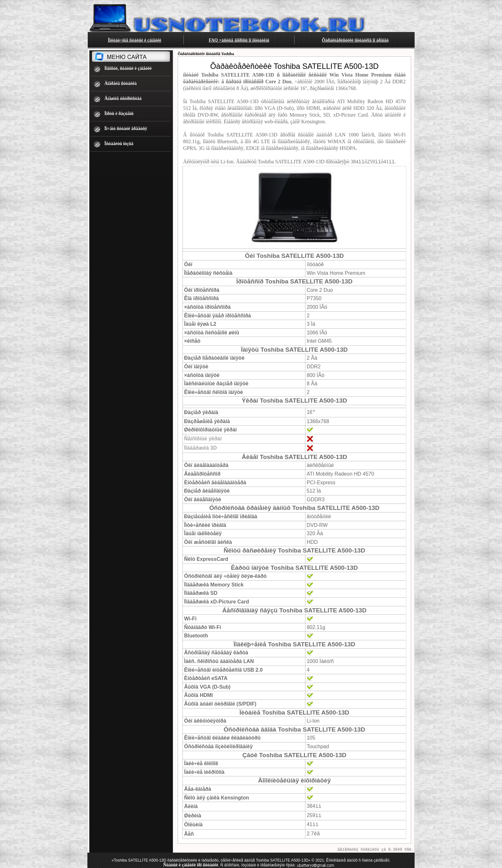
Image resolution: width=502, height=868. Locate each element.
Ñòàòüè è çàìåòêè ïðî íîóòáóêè (191, 863)
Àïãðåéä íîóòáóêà (121, 83)
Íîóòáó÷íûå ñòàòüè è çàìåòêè (135, 40)
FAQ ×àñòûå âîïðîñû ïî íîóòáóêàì (239, 40)
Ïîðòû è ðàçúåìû (119, 114)
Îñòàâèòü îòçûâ (119, 144)
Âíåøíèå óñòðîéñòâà (123, 98)
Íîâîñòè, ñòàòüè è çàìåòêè (128, 68)
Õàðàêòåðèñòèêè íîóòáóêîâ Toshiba (206, 54)
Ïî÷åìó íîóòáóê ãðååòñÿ (126, 129)
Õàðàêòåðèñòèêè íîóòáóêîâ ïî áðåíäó (355, 40)
